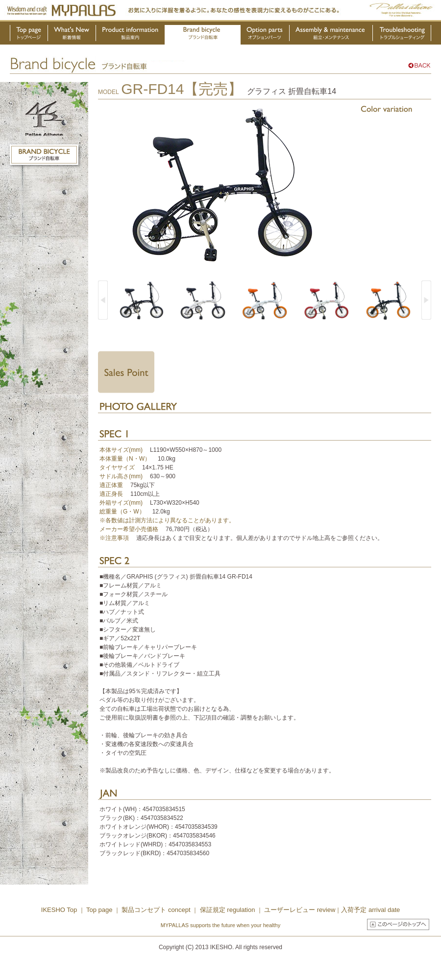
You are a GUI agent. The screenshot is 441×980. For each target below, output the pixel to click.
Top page (100, 910)
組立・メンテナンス (331, 35)
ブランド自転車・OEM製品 (203, 35)
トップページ (29, 35)
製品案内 (131, 35)
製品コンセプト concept (157, 910)
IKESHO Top (59, 910)
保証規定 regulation (226, 910)
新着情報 (72, 35)
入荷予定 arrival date (370, 910)
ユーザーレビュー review (300, 910)
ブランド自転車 (44, 155)
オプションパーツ (265, 35)
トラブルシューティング (402, 35)
